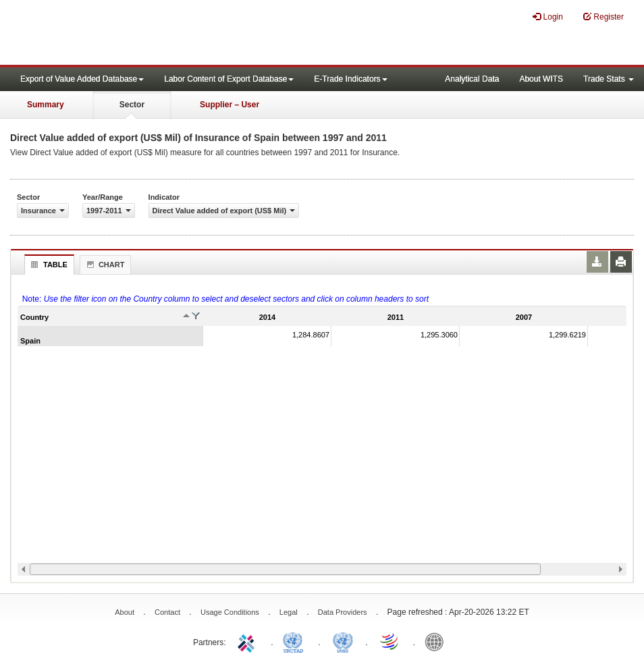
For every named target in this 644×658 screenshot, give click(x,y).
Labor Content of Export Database (229, 79)
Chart (104, 265)
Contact (167, 612)
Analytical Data (472, 79)
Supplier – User (230, 105)
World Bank (437, 641)
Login (548, 17)
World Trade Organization (390, 641)
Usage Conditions (230, 612)
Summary (46, 105)
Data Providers (343, 612)
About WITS (541, 79)
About (125, 612)
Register (603, 17)
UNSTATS (343, 641)
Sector (132, 105)
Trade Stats (609, 79)
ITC (248, 641)
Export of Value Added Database (82, 79)
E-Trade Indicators (350, 79)
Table (48, 265)
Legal (289, 612)
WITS (135, 34)
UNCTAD (296, 641)
